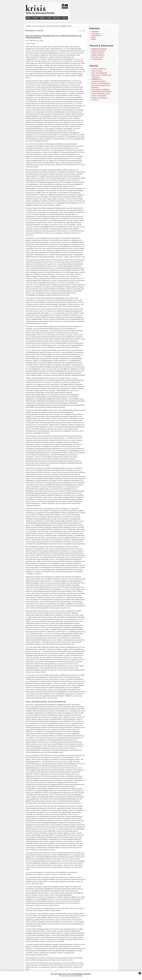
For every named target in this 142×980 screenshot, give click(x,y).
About (29, 18)
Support (42, 18)
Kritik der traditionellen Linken (101, 94)
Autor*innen (95, 31)
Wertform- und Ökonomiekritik (101, 83)
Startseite (28, 26)
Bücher (94, 37)
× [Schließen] (140, 973)
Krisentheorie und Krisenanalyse (101, 92)
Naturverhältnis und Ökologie (100, 90)
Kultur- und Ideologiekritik (99, 73)
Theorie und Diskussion (39, 26)
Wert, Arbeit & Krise (98, 57)
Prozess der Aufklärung (99, 69)
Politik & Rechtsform (98, 53)
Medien (94, 39)
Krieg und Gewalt (97, 71)
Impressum (57, 18)
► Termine (95, 100)
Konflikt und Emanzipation (100, 98)
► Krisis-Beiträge (97, 59)
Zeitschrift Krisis (96, 35)
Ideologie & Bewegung (53, 26)
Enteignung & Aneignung (99, 49)
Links (49, 18)
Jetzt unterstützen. (76, 976)
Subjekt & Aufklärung (98, 55)
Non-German (96, 33)
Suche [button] (64, 18)
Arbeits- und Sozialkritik (99, 96)
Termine (35, 18)
